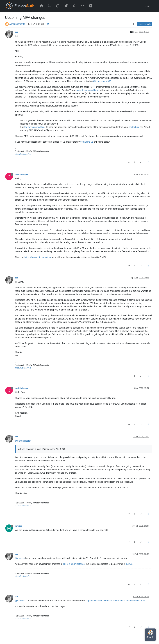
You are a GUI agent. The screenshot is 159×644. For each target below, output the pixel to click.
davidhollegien (22, 174)
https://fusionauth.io (23, 154)
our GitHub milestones (74, 564)
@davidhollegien (23, 441)
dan (17, 32)
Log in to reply (145, 24)
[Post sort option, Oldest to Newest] (134, 24)
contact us (134, 127)
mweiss (18, 526)
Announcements (17, 24)
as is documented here (88, 90)
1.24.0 (129, 564)
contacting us (87, 142)
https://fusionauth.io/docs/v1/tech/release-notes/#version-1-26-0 (117, 601)
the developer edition (34, 127)
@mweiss (20, 558)
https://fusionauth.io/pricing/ (38, 257)
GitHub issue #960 (102, 81)
